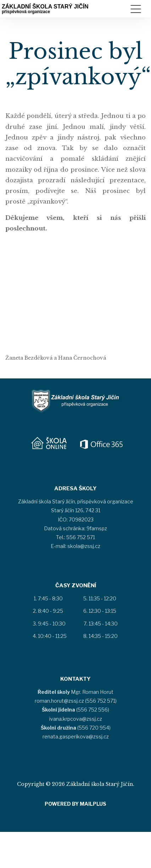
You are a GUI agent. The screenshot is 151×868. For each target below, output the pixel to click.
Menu (136, 9)
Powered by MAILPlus (75, 804)
